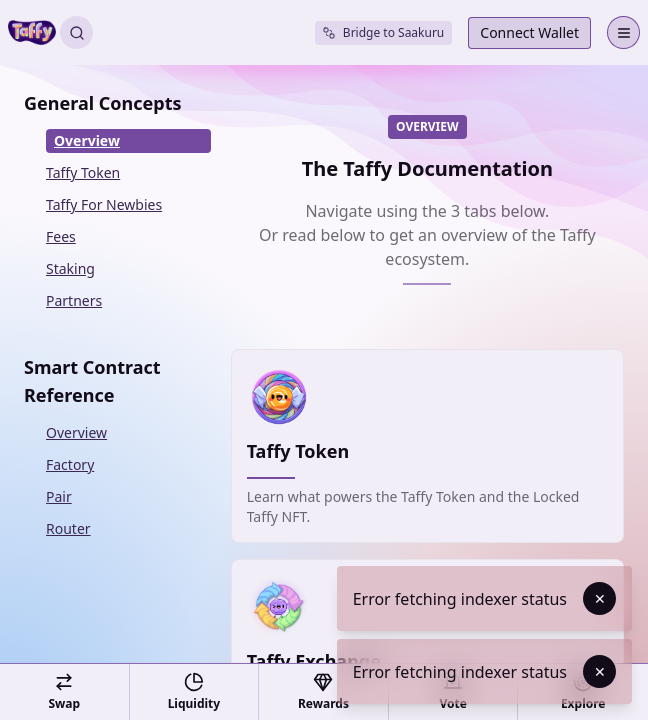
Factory (70, 464)
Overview (87, 140)
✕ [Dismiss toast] (600, 598)
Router (68, 528)
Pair (59, 496)
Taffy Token (83, 172)
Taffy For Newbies (104, 204)
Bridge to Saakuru (383, 32)
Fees (61, 236)
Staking (70, 268)
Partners (74, 300)
